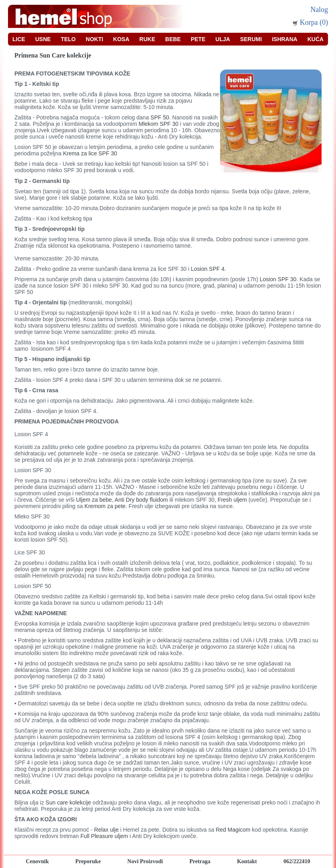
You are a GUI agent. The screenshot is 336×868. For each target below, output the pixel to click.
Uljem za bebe (94, 500)
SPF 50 (159, 117)
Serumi (251, 39)
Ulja (223, 39)
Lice (19, 39)
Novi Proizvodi (145, 861)
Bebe (173, 39)
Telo (68, 39)
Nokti (94, 39)
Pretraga (200, 861)
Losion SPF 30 (278, 279)
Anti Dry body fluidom (141, 500)
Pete (198, 39)
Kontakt (247, 861)
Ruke (147, 39)
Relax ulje (107, 830)
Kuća (315, 39)
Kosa (121, 39)
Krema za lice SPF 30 (90, 153)
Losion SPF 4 (208, 269)
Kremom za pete (105, 506)
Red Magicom (234, 830)
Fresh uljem (232, 500)
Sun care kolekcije (69, 802)
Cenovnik (37, 861)
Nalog (319, 10)
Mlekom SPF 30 (159, 124)
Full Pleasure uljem (105, 836)
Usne (43, 39)
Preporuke (88, 861)
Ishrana (285, 39)
